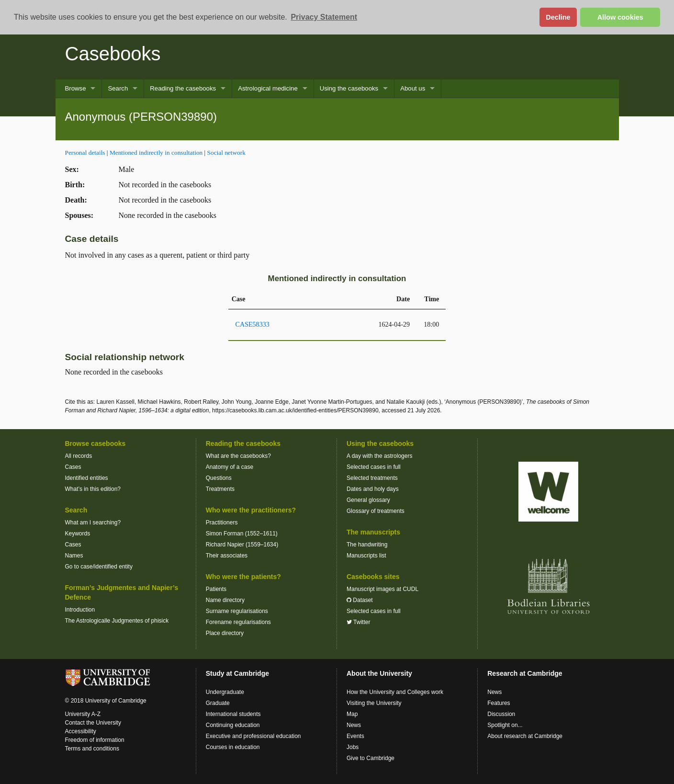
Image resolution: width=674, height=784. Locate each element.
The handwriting (367, 545)
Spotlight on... (505, 725)
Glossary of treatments (376, 511)
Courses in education (233, 747)
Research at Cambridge (525, 673)
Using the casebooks (349, 88)
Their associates (227, 556)
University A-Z (83, 714)
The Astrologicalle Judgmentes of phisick (117, 621)
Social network (226, 153)
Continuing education (233, 725)
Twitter (358, 622)
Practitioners (222, 523)
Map (352, 714)
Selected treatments (372, 478)
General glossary (368, 500)
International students (233, 714)
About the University (379, 673)
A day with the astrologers (379, 456)
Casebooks (113, 54)
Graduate (218, 703)
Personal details (85, 153)
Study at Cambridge (237, 673)
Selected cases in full (374, 467)
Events (355, 736)
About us (413, 88)
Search (118, 88)
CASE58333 (253, 324)
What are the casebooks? (238, 456)
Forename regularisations (238, 622)
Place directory (225, 633)
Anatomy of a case (230, 467)
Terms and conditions (92, 749)
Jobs (353, 747)
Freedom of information (95, 740)
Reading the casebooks (183, 88)
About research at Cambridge (525, 736)
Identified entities (87, 478)
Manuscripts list (366, 556)
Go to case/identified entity (99, 567)
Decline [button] (558, 17)
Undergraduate (225, 692)
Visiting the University (374, 703)
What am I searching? (93, 523)
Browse (76, 88)
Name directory (225, 600)
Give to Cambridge (371, 758)
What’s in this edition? (93, 489)
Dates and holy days (373, 489)
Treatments (220, 489)
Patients (216, 589)
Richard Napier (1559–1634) (242, 545)
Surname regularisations (237, 611)
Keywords (78, 534)
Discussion (501, 714)
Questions (219, 478)
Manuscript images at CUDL (382, 589)
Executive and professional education (253, 736)
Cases (73, 467)
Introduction (80, 610)
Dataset (360, 600)
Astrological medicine (268, 88)
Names (74, 556)
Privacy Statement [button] (324, 17)
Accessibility (81, 731)
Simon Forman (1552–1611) (242, 534)
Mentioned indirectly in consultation (156, 153)
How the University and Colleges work (395, 692)
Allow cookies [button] (620, 17)
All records (79, 456)
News (354, 725)
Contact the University (93, 723)
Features (499, 703)
